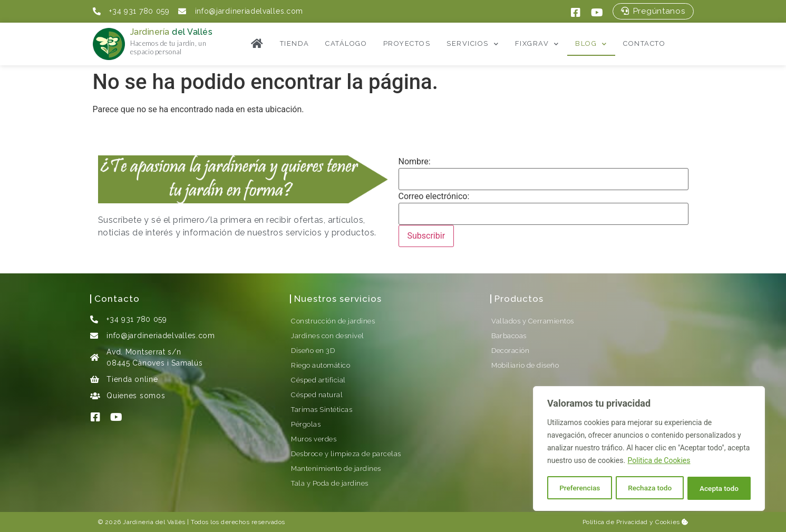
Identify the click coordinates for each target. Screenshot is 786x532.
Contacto (644, 43)
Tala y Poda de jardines (330, 483)
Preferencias (580, 488)
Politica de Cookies (659, 462)
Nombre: (415, 162)
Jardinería (172, 32)
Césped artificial (318, 380)
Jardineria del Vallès (154, 522)
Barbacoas (509, 336)
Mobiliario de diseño (525, 365)
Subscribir (426, 236)
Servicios (473, 44)
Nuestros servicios (338, 299)
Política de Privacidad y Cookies (635, 522)
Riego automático (321, 365)
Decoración (510, 351)
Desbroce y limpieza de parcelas (346, 454)
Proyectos (407, 43)
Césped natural (317, 395)
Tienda (295, 43)
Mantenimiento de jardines (336, 469)
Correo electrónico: (434, 196)
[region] (649, 449)
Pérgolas (306, 424)
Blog (591, 44)
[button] (653, 11)
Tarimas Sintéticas (322, 410)
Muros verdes (314, 439)
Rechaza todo (650, 488)
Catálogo (346, 43)
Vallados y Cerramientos (533, 321)
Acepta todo (719, 488)
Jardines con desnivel (328, 336)
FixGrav (537, 44)
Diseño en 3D (313, 351)
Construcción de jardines (333, 321)
